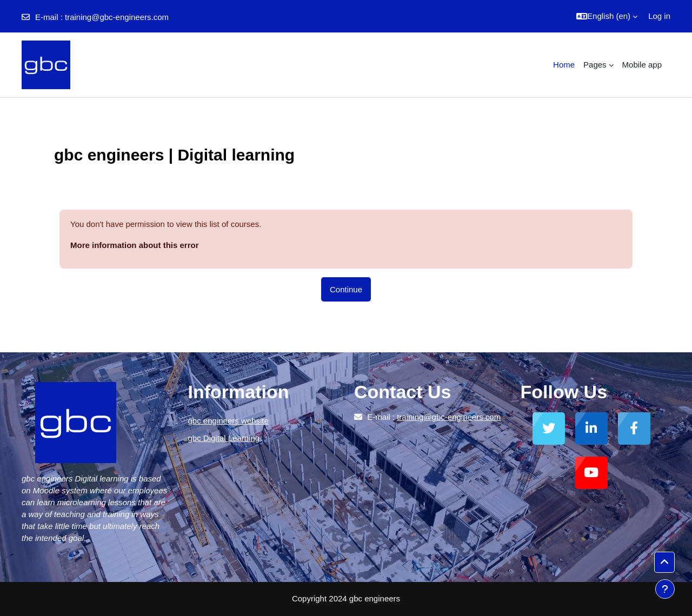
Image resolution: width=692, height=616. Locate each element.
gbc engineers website (228, 421)
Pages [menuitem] (595, 65)
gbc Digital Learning (224, 438)
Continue (346, 289)
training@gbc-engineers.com (117, 17)
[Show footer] (665, 589)
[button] (607, 16)
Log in (659, 16)
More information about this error (135, 245)
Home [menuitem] (564, 65)
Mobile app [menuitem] (642, 65)
